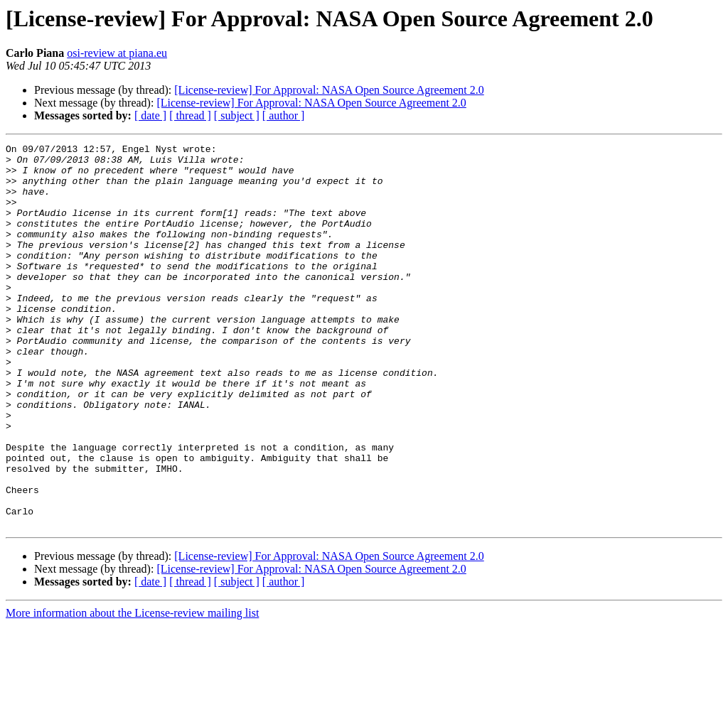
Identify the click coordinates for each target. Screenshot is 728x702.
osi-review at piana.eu (117, 53)
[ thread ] (190, 115)
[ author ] (284, 115)
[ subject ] (237, 115)
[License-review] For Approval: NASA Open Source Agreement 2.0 (329, 90)
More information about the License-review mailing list (132, 690)
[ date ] (150, 115)
